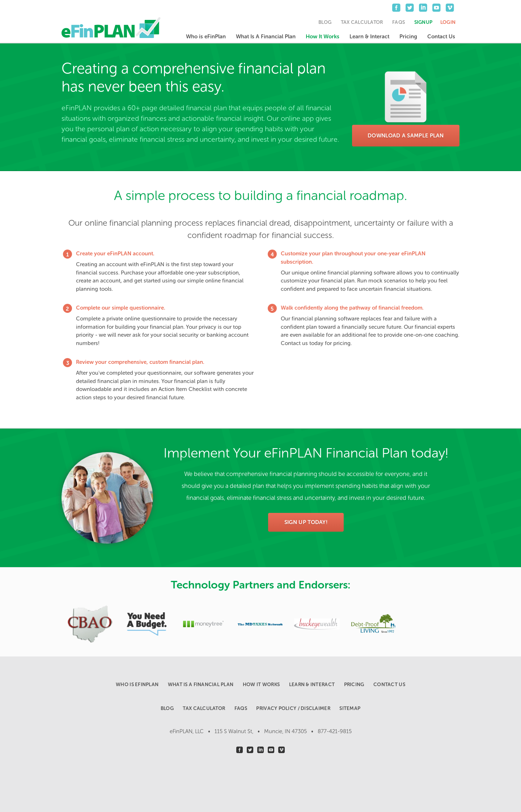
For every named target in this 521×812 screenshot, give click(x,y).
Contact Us (441, 37)
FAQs (399, 22)
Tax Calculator (362, 22)
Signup (423, 22)
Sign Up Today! (306, 522)
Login (448, 22)
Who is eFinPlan (206, 37)
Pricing (408, 37)
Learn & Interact (369, 37)
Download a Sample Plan (406, 136)
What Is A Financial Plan (266, 37)
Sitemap (350, 708)
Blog (325, 22)
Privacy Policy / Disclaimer (293, 708)
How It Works (323, 37)
